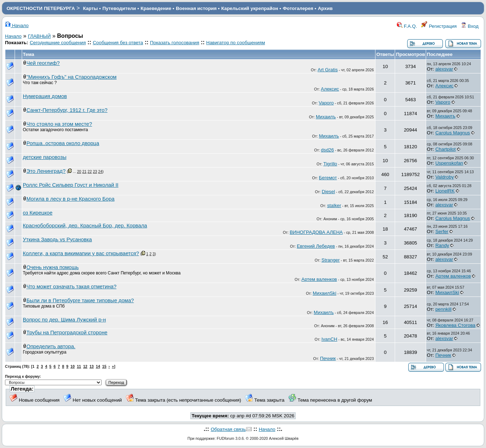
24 (100, 171)
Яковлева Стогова (455, 325)
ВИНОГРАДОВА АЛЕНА (316, 232)
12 (85, 366)
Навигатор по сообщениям (236, 43)
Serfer (442, 231)
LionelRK (445, 191)
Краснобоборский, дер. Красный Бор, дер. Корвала (85, 226)
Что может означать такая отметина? (71, 287)
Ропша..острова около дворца (63, 143)
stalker (334, 205)
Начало (17, 25)
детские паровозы (45, 157)
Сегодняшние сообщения (58, 43)
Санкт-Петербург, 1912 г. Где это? (67, 110)
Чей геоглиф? (43, 63)
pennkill (443, 309)
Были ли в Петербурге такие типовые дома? (80, 300)
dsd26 (327, 150)
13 (92, 366)
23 (95, 171)
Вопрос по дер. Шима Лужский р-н (64, 320)
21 (85, 171)
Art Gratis (328, 70)
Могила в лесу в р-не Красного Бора (70, 199)
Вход (470, 26)
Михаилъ (326, 117)
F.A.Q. (407, 26)
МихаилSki (324, 293)
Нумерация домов (45, 96)
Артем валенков (319, 279)
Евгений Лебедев (316, 246)
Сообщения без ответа (118, 43)
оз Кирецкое (38, 213)
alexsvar (444, 69)
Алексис (330, 89)
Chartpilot (446, 149)
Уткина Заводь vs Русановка (57, 240)
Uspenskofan (449, 163)
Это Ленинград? (46, 171)
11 (79, 366)
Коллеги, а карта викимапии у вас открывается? (81, 253)
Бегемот (328, 178)
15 (104, 366)
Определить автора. (51, 346)
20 (79, 171)
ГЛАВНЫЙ (39, 36)
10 (73, 366)
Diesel (328, 192)
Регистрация (439, 26)
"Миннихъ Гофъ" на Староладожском (71, 77)
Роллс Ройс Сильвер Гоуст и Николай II (71, 185)
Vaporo (326, 103)
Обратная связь (228, 429)
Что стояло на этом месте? (59, 124)
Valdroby (445, 177)
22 (90, 171)
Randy (442, 245)
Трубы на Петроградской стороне (67, 333)
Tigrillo (330, 164)
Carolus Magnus (453, 133)
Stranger (331, 260)
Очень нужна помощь (53, 267)
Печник (328, 358)
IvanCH (329, 339)
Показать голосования (175, 43)
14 (98, 366)
